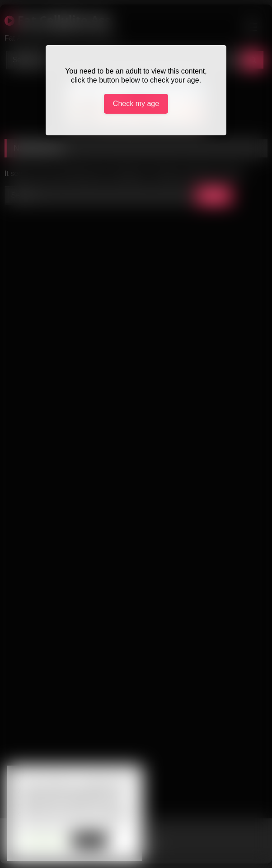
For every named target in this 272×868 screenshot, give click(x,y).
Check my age (136, 104)
